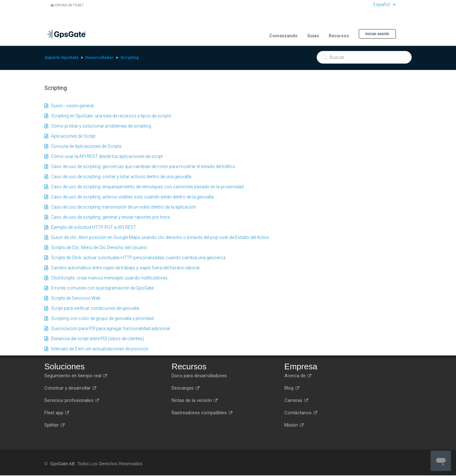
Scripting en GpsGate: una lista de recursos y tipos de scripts (108, 116)
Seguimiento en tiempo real (76, 376)
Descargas (186, 388)
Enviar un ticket (67, 5)
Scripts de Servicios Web (72, 298)
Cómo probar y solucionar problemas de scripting (98, 126)
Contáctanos (301, 413)
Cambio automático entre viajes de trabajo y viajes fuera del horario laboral (122, 268)
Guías (313, 36)
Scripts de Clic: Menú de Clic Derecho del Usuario (96, 247)
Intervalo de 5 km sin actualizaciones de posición (96, 349)
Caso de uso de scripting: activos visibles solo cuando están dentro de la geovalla (129, 197)
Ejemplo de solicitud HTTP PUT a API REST (90, 227)
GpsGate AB (62, 464)
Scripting (130, 57)
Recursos (339, 36)
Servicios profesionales (72, 400)
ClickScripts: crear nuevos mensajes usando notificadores (106, 278)
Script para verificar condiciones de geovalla (92, 308)
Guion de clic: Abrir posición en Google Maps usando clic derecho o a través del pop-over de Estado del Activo (157, 237)
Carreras (296, 400)
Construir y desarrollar (70, 388)
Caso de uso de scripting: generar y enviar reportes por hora (107, 217)
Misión (294, 425)
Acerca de (298, 376)
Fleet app (57, 413)
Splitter (54, 425)
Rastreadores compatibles (202, 413)
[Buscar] (364, 57)
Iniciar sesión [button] (377, 34)
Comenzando (283, 36)
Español (382, 4)
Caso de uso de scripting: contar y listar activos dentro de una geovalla (118, 177)
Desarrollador (99, 57)
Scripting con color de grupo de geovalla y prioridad (99, 318)
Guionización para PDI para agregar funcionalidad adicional (107, 329)
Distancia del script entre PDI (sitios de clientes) (94, 339)
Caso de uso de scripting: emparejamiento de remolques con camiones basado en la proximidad (144, 187)
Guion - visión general (69, 106)
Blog (292, 388)
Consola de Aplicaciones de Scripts (83, 146)
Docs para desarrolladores (199, 376)
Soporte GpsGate (61, 57)
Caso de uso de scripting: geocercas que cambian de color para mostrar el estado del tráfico (140, 166)
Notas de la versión (195, 400)
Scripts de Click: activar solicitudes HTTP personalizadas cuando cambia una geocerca (135, 258)
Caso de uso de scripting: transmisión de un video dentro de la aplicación (120, 207)
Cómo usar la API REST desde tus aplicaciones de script (104, 156)
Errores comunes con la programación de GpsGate (99, 288)
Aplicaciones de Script (70, 136)
